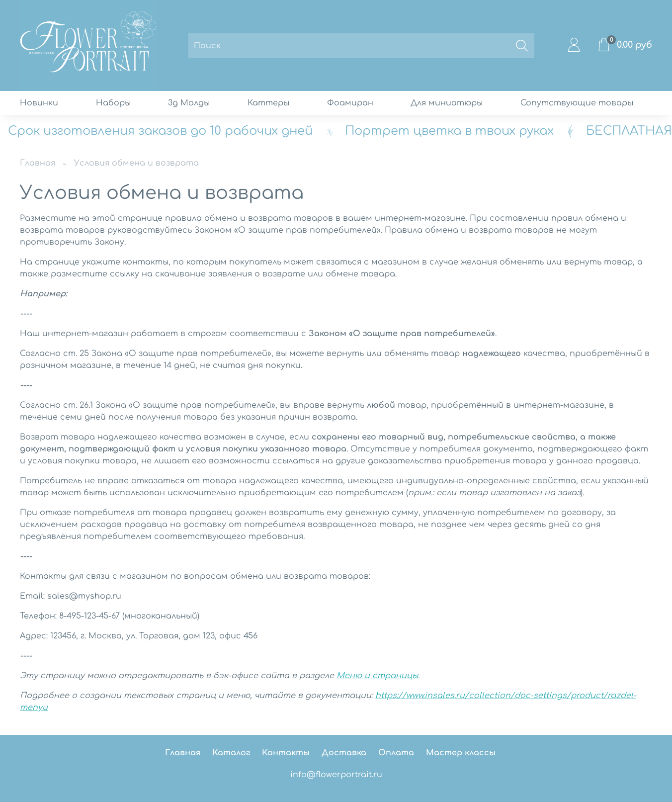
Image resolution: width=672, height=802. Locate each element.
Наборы (113, 103)
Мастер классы (461, 753)
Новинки (39, 103)
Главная (38, 163)
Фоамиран (350, 103)
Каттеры (268, 103)
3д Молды (189, 103)
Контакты (286, 753)
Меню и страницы (377, 676)
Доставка (344, 753)
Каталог (231, 753)
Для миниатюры (447, 103)
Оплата (396, 753)
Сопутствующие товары (577, 103)
